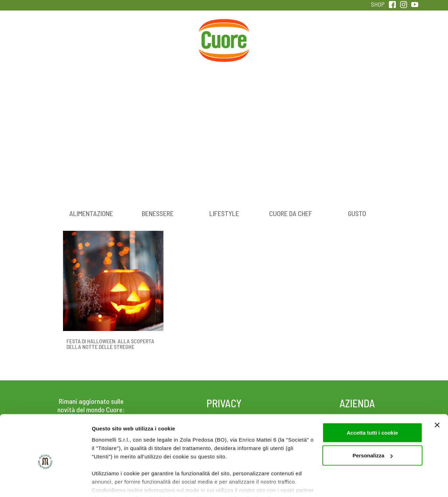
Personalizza (373, 422)
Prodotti (57, 35)
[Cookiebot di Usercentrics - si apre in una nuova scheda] (45, 483)
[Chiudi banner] (437, 391)
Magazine (279, 35)
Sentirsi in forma (391, 35)
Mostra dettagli (111, 483)
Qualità (335, 35)
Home (224, 27)
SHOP (378, 4)
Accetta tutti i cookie (372, 399)
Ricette (169, 35)
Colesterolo (113, 35)
